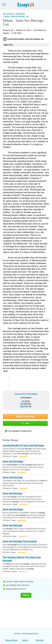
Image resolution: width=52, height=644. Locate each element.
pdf (22, 404)
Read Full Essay (25, 416)
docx (22, 406)
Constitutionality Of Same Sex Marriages (23, 445)
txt (23, 401)
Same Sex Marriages (13, 461)
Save (25, 423)
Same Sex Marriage (12, 493)
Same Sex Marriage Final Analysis (20, 541)
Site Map (40, 640)
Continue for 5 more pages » (26, 394)
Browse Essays (11, 640)
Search (25, 640)
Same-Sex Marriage (12, 477)
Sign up (26, 595)
